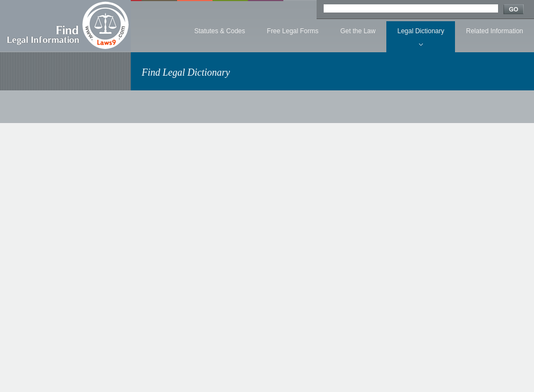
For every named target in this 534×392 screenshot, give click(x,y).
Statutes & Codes (219, 31)
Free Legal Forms (293, 31)
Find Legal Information (65, 26)
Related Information (494, 31)
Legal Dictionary (421, 31)
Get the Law (358, 31)
